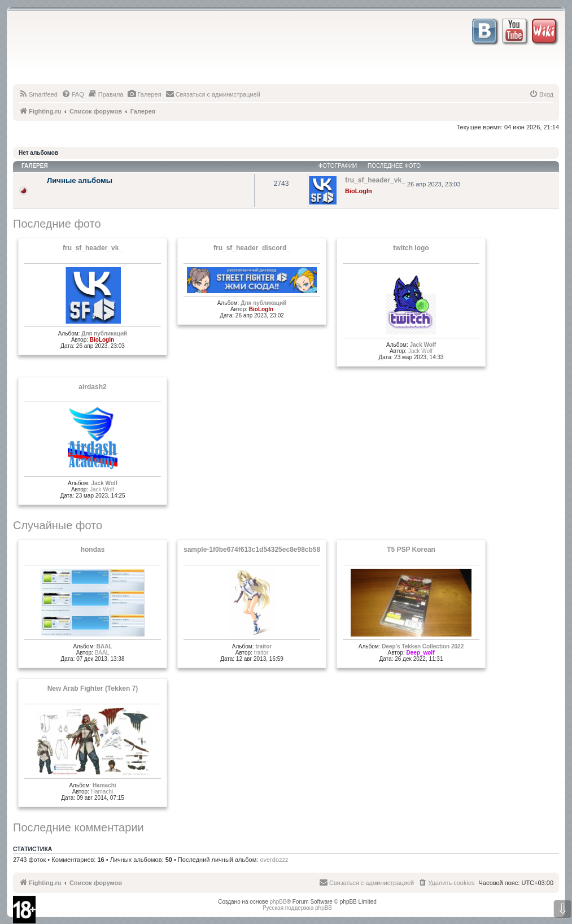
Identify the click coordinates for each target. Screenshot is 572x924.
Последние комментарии (78, 827)
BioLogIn (359, 191)
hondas (93, 550)
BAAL (104, 646)
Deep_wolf (420, 653)
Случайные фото (58, 525)
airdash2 (92, 387)
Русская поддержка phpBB (297, 908)
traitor (263, 646)
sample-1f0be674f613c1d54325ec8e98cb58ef (255, 550)
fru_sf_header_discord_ (252, 248)
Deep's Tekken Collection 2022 (423, 646)
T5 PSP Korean (411, 550)
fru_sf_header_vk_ (93, 248)
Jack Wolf (423, 345)
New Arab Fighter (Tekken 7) (93, 688)
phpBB (278, 902)
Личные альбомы (80, 180)
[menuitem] (38, 94)
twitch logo (411, 248)
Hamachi (104, 785)
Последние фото (57, 224)
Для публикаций (104, 334)
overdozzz (274, 860)
